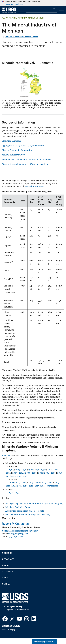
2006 (34, 473)
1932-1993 (14, 493)
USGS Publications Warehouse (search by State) (28, 515)
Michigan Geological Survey (18, 507)
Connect (8, 572)
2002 (8, 473)
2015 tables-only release (46, 486)
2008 (47, 473)
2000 (50, 470)
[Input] (42, 10)
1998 (37, 470)
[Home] (9, 12)
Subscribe (6, 456)
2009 (53, 473)
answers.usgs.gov (10, 630)
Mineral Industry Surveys (14, 155)
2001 (56, 470)
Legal (7, 584)
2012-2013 (16, 476)
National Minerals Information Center (23, 18)
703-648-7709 (16, 537)
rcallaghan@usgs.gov (18, 534)
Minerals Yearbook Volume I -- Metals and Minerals (26, 159)
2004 (21, 473)
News (7, 565)
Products (9, 559)
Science (8, 553)
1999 (43, 470)
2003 (15, 473)
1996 (24, 470)
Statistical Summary (11, 141)
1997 (31, 470)
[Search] (55, 10)
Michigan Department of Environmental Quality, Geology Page (35, 503)
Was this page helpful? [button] (44, 642)
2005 (28, 473)
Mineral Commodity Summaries (17, 150)
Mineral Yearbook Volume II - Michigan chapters (25, 164)
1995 (18, 470)
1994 (11, 470)
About (7, 578)
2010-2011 (11, 486)
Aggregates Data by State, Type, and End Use (23, 145)
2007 (41, 473)
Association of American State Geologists (25, 511)
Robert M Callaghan (15, 524)
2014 (25, 476)
